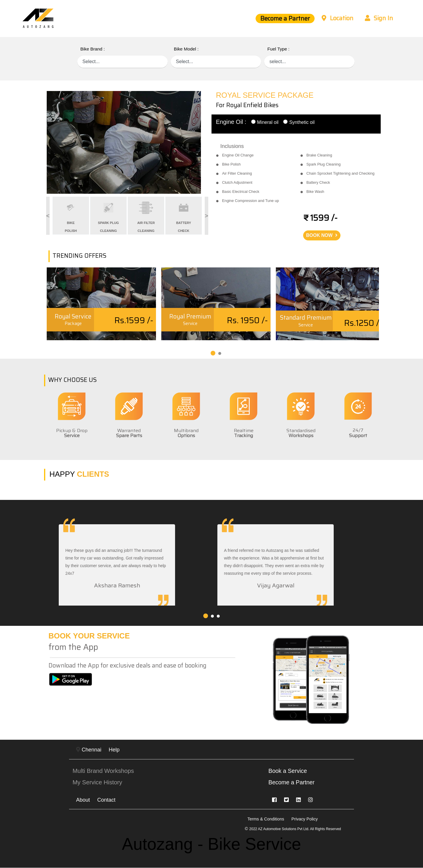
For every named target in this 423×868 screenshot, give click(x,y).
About (83, 800)
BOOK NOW (322, 235)
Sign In (378, 18)
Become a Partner (281, 18)
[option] (127, 142)
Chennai (89, 750)
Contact (106, 800)
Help (114, 750)
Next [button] (204, 216)
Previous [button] (42, 216)
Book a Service (288, 771)
